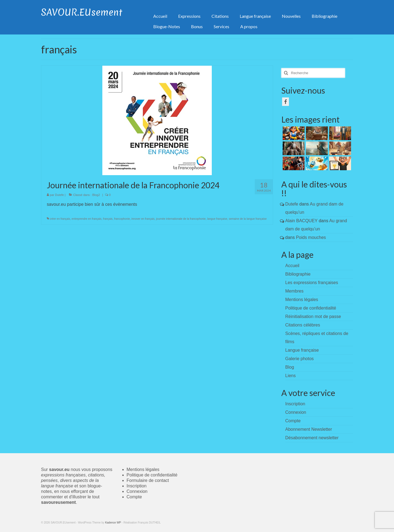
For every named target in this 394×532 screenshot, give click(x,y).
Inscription (137, 486)
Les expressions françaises (312, 283)
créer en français (60, 219)
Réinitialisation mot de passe (313, 316)
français (108, 219)
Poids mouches (311, 237)
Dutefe (59, 195)
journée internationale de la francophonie (181, 219)
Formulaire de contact (148, 480)
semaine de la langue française (248, 219)
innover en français (143, 219)
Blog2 (96, 195)
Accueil (292, 266)
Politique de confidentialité (311, 308)
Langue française (302, 350)
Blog (290, 367)
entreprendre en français (87, 219)
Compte (134, 497)
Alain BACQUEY (302, 221)
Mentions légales (302, 300)
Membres (295, 291)
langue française (217, 219)
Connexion (137, 491)
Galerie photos (300, 359)
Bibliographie (298, 274)
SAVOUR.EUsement (82, 12)
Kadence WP (113, 523)
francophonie (122, 219)
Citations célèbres (303, 325)
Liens (291, 376)
